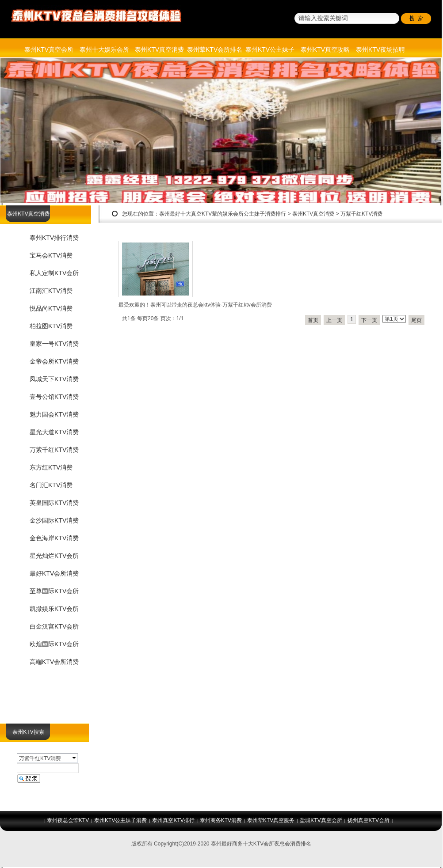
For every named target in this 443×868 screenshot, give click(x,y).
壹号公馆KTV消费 (54, 397)
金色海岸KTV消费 (54, 538)
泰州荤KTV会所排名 (215, 49)
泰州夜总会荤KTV (68, 820)
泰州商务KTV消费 (221, 820)
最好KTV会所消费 (54, 573)
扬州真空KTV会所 (369, 820)
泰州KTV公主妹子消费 (120, 820)
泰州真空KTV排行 (173, 820)
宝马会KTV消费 (51, 255)
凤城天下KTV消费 (54, 379)
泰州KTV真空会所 (49, 49)
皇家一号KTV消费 (54, 344)
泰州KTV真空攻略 (325, 49)
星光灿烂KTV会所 (54, 556)
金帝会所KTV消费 (54, 361)
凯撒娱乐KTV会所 (54, 609)
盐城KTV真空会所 (321, 820)
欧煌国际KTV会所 (54, 644)
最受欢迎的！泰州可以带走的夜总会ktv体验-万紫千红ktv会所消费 (195, 305)
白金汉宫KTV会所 (54, 626)
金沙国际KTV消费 (54, 520)
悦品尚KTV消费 (51, 308)
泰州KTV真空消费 (159, 49)
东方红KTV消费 (51, 467)
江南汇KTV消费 (51, 291)
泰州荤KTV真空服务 (271, 820)
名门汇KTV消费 (51, 485)
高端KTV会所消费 (54, 662)
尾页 (416, 320)
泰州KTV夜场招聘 (380, 49)
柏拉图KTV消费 (51, 326)
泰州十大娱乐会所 (104, 49)
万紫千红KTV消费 (361, 214)
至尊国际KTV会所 (54, 591)
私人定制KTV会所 (54, 273)
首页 (313, 320)
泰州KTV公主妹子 (270, 49)
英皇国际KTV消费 (54, 503)
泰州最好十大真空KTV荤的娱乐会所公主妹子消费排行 (223, 214)
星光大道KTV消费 (54, 432)
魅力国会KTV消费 (54, 414)
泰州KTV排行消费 (54, 238)
